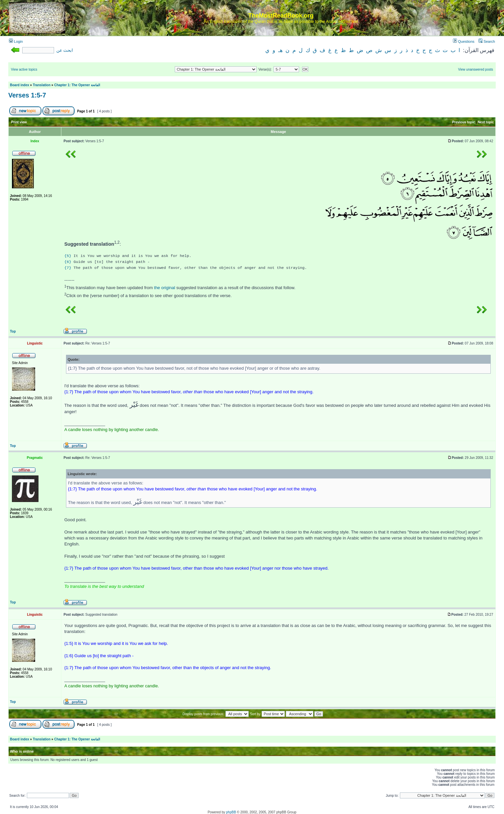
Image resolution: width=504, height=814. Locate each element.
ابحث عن (65, 50)
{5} (68, 256)
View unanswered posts (476, 69)
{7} (68, 268)
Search (487, 41)
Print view (19, 122)
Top (13, 331)
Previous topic (464, 122)
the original (165, 288)
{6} (68, 262)
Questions (464, 41)
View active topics (24, 69)
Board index (20, 85)
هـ (280, 50)
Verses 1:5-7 (27, 95)
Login (16, 41)
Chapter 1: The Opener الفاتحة (77, 85)
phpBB (231, 812)
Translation (42, 85)
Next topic (486, 122)
